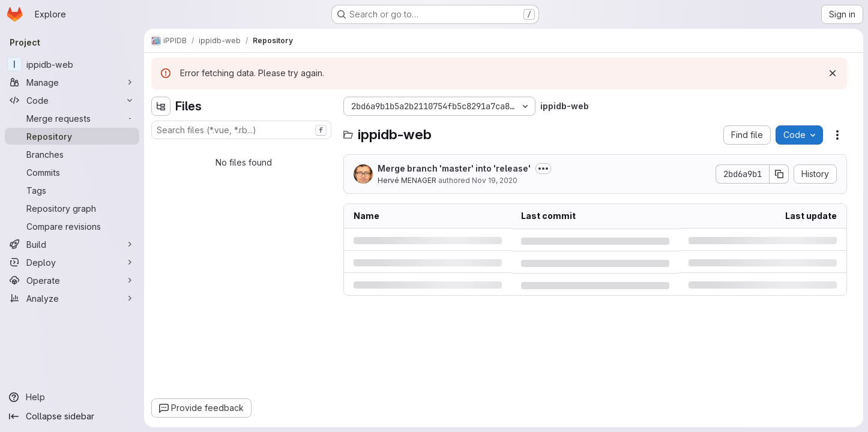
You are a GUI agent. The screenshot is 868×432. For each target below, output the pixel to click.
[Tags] (72, 190)
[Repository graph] (72, 208)
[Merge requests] (72, 118)
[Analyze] (72, 298)
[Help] (72, 397)
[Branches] (72, 154)
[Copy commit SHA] (779, 174)
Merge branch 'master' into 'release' (454, 168)
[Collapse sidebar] (72, 416)
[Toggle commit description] (543, 169)
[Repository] (72, 136)
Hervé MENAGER (407, 180)
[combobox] (241, 130)
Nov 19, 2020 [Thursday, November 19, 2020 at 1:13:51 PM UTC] (495, 180)
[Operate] (72, 280)
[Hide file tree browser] (161, 106)
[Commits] (72, 172)
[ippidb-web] (72, 64)
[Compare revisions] (72, 226)
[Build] (72, 244)
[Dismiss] (833, 73)
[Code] (72, 100)
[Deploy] (72, 262)
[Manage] (72, 82)
